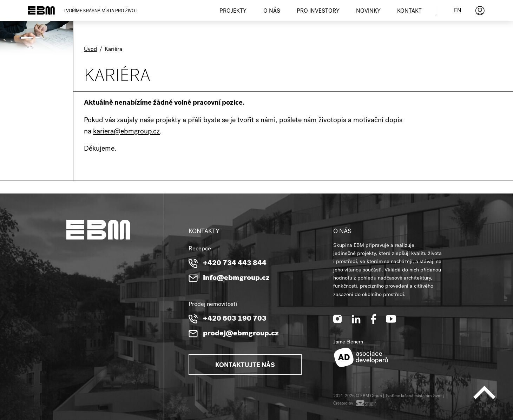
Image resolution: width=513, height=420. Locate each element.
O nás (272, 12)
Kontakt (409, 12)
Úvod (90, 50)
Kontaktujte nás (245, 366)
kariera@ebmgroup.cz (126, 132)
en (458, 11)
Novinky (368, 12)
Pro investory (318, 12)
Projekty (233, 12)
